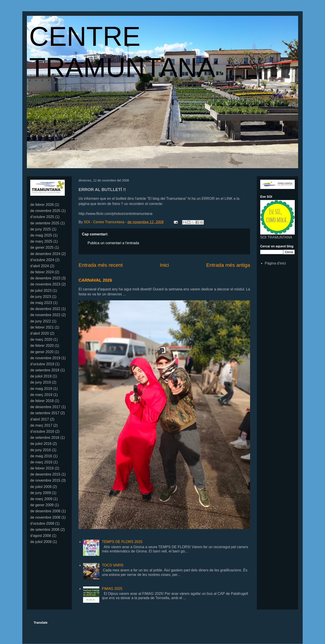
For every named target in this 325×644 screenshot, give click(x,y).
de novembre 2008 (45, 517)
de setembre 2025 (45, 223)
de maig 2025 (41, 235)
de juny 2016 (41, 450)
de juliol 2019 (41, 376)
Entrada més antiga (228, 265)
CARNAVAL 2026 (95, 280)
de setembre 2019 (45, 370)
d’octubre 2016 (42, 431)
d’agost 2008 (41, 536)
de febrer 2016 (42, 468)
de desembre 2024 (45, 254)
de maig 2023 (41, 303)
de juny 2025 (41, 229)
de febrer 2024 (42, 272)
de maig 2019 (41, 389)
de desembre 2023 (45, 278)
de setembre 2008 (45, 530)
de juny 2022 (41, 321)
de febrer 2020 (42, 346)
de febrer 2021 (42, 327)
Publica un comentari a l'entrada (113, 243)
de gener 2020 (42, 352)
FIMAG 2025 (112, 589)
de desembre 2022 (45, 309)
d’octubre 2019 (42, 364)
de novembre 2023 (45, 284)
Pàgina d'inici (275, 263)
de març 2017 (41, 425)
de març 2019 (41, 395)
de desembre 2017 (45, 407)
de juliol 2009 (41, 487)
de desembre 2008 (45, 511)
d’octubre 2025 (42, 217)
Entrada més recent (101, 265)
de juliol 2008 (41, 542)
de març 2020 (41, 339)
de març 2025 (41, 241)
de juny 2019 (41, 382)
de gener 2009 (42, 505)
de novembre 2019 (45, 358)
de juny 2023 (41, 297)
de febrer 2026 (42, 205)
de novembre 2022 (45, 315)
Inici (165, 265)
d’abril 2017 (40, 419)
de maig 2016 (41, 456)
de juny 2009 (41, 493)
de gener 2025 (42, 247)
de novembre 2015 (45, 480)
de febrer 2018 (42, 401)
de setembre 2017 (45, 413)
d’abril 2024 (40, 266)
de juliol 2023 (41, 291)
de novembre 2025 (45, 211)
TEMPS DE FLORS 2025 (122, 542)
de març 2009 (41, 499)
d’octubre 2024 (42, 260)
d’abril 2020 (40, 333)
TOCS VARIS (113, 565)
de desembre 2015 (45, 474)
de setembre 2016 (45, 438)
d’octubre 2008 (42, 523)
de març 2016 (41, 462)
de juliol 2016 (41, 444)
